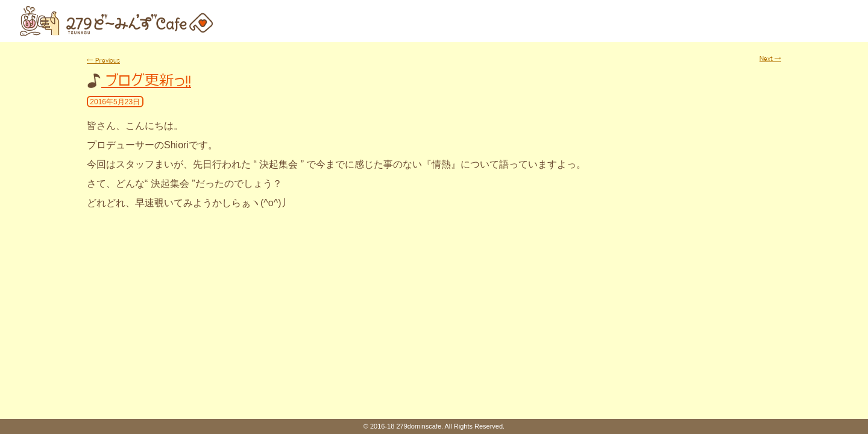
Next (770, 58)
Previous (103, 60)
